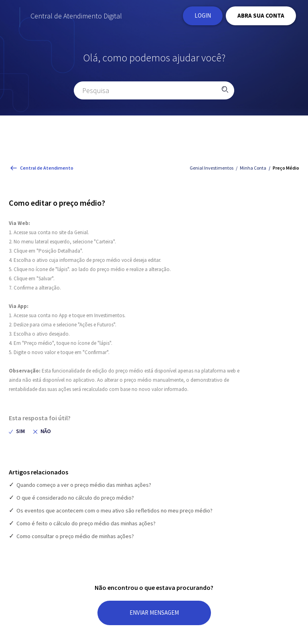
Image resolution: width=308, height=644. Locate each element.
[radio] (17, 434)
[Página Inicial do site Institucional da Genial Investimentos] (30, 17)
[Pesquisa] (154, 93)
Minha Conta (253, 171)
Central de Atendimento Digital (109, 17)
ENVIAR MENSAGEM (154, 616)
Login (203, 17)
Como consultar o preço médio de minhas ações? (75, 539)
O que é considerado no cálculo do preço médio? (75, 501)
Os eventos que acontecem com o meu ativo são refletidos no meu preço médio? (114, 514)
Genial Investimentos (212, 171)
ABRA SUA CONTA (261, 17)
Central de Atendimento (47, 171)
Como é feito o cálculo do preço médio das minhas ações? (86, 527)
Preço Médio (286, 171)
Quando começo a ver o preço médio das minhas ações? (84, 488)
